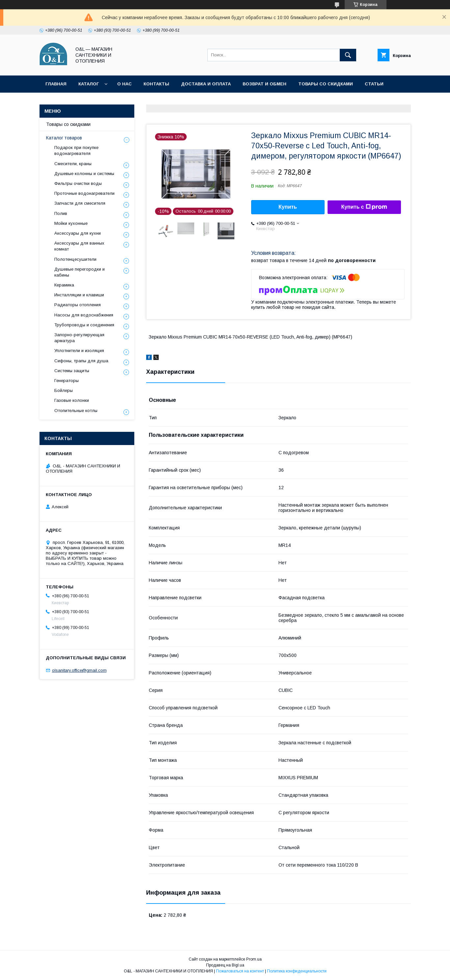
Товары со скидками (326, 84)
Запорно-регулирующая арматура (79, 338)
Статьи (374, 84)
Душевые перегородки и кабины (79, 272)
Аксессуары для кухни (78, 233)
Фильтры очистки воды (78, 183)
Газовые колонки (72, 400)
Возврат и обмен (265, 84)
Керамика (64, 285)
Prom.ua (254, 959)
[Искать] (348, 55)
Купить (288, 207)
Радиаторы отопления (78, 305)
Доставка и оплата (206, 84)
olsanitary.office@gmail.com (79, 670)
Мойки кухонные (71, 223)
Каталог (89, 84)
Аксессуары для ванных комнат (79, 246)
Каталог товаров (64, 138)
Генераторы (66, 381)
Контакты (156, 84)
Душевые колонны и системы (84, 174)
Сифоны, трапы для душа (81, 361)
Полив (61, 213)
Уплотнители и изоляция (79, 351)
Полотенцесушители (75, 259)
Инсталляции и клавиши (79, 295)
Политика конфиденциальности (89, 101)
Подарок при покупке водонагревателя (76, 150)
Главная (56, 84)
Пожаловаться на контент (240, 971)
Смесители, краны (73, 164)
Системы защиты (72, 371)
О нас (124, 84)
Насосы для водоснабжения (84, 315)
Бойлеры (64, 390)
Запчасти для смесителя (80, 203)
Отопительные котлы (76, 411)
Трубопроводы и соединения (84, 325)
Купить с (364, 207)
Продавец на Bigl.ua (225, 965)
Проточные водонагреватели (84, 193)
